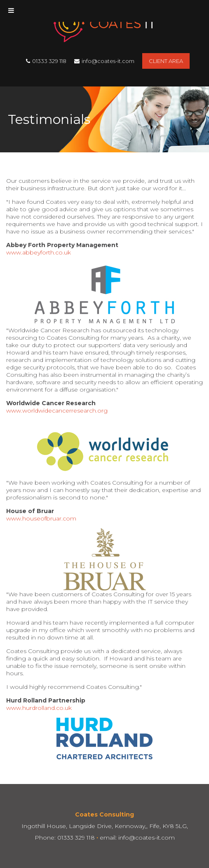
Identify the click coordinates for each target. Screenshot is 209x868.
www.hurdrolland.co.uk (39, 708)
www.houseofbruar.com (41, 518)
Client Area (166, 61)
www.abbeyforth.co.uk (39, 252)
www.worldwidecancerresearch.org (57, 411)
